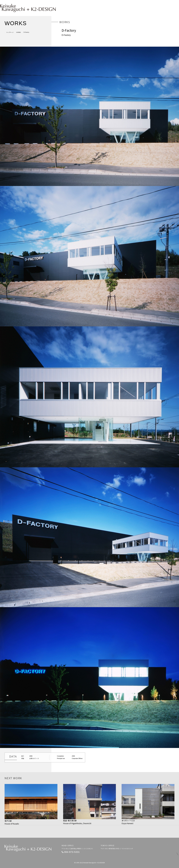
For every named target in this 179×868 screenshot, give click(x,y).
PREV (8, 827)
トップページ (10, 32)
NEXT (171, 827)
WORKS (19, 32)
